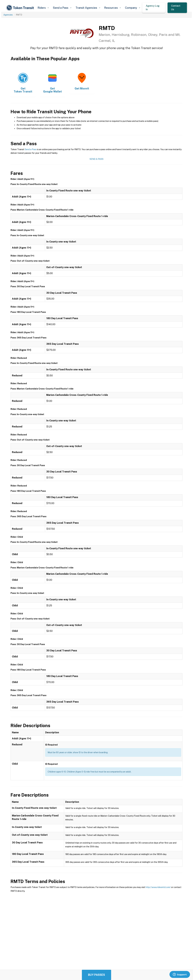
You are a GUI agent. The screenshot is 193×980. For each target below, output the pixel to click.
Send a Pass (31, 149)
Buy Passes (96, 975)
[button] (43, 8)
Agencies (8, 15)
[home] (21, 8)
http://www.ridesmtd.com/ (158, 887)
